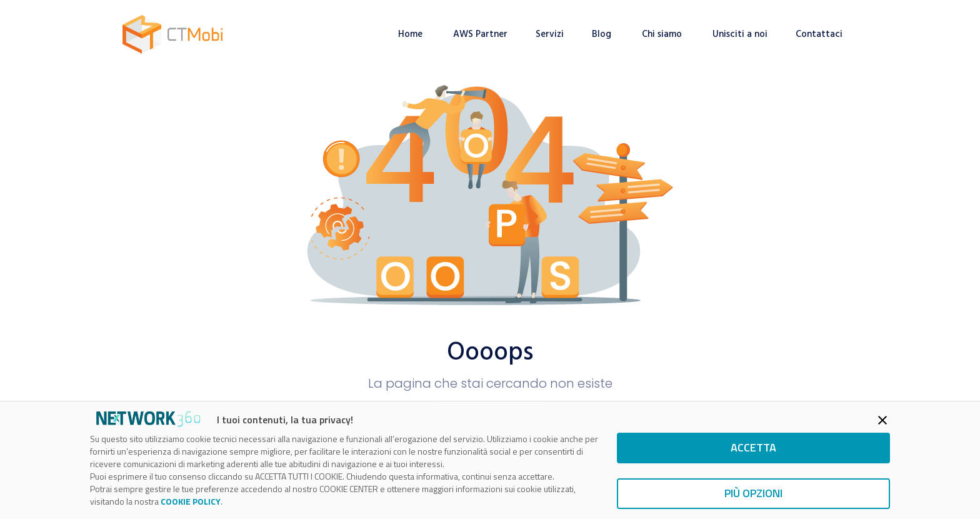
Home (412, 34)
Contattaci (820, 34)
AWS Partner (480, 34)
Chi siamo (663, 34)
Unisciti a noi (740, 34)
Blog (603, 34)
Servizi (550, 34)
